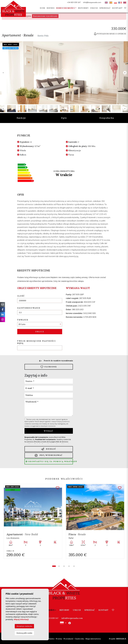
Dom (42, 8)
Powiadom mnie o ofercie (110, 34)
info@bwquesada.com (92, 2)
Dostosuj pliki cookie (24, 633)
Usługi (94, 8)
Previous (3, 73)
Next (125, 73)
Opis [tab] (64, 118)
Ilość (21, 296)
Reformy (83, 8)
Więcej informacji (21, 619)
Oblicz (40, 332)
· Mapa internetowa (93, 639)
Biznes (51, 8)
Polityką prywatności (63, 421)
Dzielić (49, 449)
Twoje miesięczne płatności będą (36, 342)
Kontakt (117, 8)
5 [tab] (74, 566)
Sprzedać (105, 8)
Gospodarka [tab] (107, 118)
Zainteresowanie (29, 308)
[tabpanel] (33, 521)
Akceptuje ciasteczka (24, 626)
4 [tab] (69, 566)
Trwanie (23, 320)
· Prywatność (68, 639)
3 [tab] (64, 566)
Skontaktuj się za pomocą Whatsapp (49, 461)
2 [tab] (59, 566)
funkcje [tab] (21, 118)
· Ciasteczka (79, 639)
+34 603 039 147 (74, 2)
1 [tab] (54, 566)
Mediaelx (117, 639)
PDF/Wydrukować (49, 455)
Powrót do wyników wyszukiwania (56, 361)
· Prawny (58, 639)
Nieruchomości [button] (65, 8)
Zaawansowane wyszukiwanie (45, 16)
